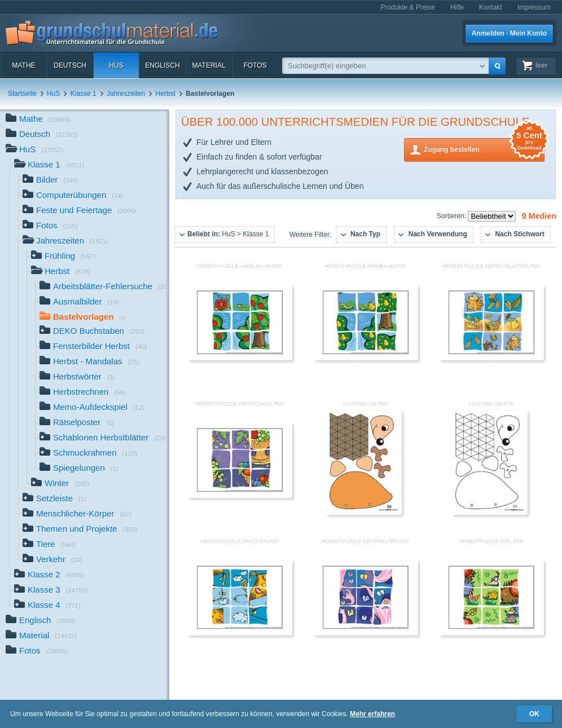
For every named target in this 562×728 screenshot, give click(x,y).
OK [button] (534, 714)
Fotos (255, 65)
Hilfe (457, 7)
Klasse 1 (84, 94)
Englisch (162, 65)
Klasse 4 (47, 606)
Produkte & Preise (408, 7)
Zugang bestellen (484, 149)
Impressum (534, 7)
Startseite (22, 94)
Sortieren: (452, 216)
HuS (116, 65)
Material (208, 65)
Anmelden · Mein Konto (509, 33)
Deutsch (70, 65)
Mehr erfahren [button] (372, 714)
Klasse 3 (51, 591)
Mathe (23, 65)
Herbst (166, 94)
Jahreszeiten (126, 94)
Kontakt (491, 7)
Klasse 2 (49, 575)
